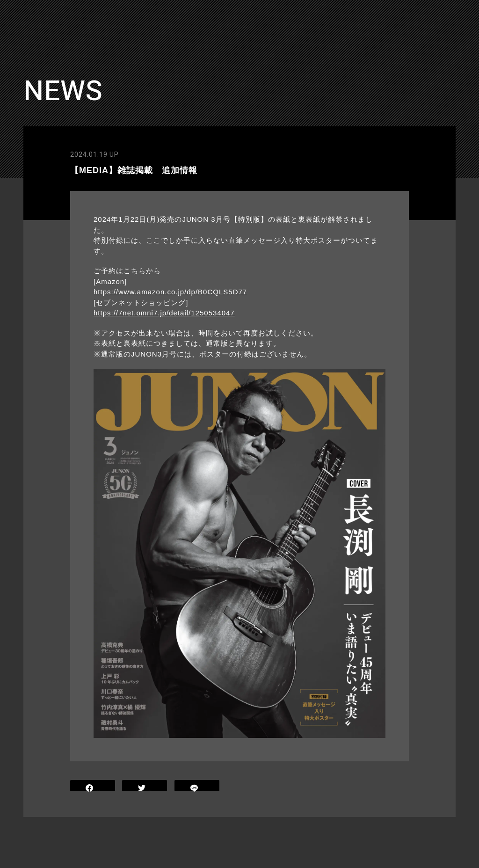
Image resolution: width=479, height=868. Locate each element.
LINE (197, 787)
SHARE (93, 787)
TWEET (145, 787)
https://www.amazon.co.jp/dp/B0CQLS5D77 (170, 292)
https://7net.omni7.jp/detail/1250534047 (164, 313)
